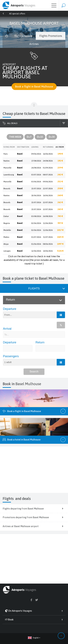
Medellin (7, 230)
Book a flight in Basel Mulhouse (34, 87)
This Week (15, 137)
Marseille (7, 168)
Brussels (7, 189)
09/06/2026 (36, 154)
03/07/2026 (36, 175)
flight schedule (23, 36)
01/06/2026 (36, 244)
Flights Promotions (51, 36)
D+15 (40, 137)
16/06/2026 (48, 154)
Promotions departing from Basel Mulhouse (34, 517)
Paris (6, 154)
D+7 (29, 137)
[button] (34, 638)
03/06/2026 (36, 182)
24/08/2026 (48, 161)
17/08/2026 (36, 161)
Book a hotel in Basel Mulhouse (34, 440)
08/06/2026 (48, 244)
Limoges (7, 251)
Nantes (7, 161)
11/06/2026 (48, 223)
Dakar (6, 216)
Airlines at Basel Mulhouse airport (34, 526)
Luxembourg (9, 175)
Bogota (7, 223)
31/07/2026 (48, 237)
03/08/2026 (36, 216)
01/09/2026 (48, 168)
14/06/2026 (48, 251)
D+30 (52, 137)
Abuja (6, 244)
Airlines (34, 44)
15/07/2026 (36, 189)
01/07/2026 (36, 237)
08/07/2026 (48, 175)
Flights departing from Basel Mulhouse (34, 509)
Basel (20, 154)
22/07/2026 (48, 189)
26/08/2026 (36, 168)
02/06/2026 (36, 223)
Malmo (6, 237)
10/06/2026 (36, 195)
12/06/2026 (36, 251)
